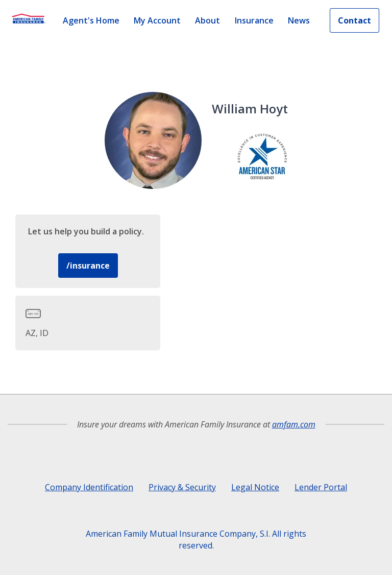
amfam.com (294, 424)
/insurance (88, 266)
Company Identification (89, 487)
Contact (354, 20)
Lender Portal (321, 487)
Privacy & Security (182, 487)
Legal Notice (255, 487)
